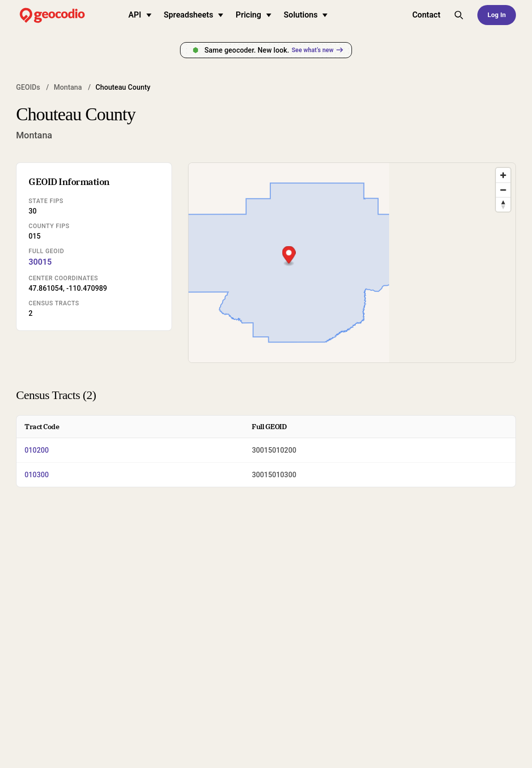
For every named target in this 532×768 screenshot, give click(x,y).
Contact (426, 15)
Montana (68, 87)
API (140, 15)
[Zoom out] (503, 190)
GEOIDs (28, 87)
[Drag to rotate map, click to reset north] (503, 204)
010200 (37, 450)
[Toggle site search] (459, 15)
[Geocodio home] (67, 15)
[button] (352, 256)
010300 (37, 475)
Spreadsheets (194, 15)
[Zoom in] (503, 175)
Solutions (306, 15)
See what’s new (317, 50)
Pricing (253, 15)
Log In (497, 15)
